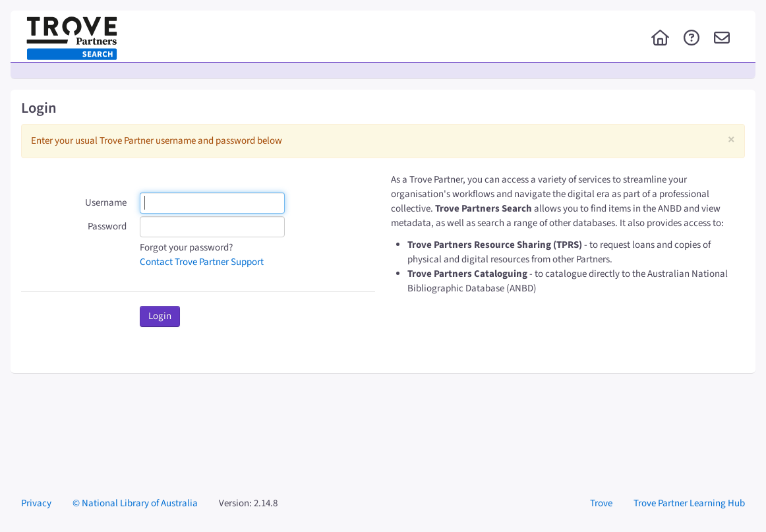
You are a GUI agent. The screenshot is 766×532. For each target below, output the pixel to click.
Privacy (36, 503)
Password (107, 226)
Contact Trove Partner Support (202, 262)
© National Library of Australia (135, 503)
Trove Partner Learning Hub (689, 503)
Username (106, 203)
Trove (601, 503)
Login (160, 316)
